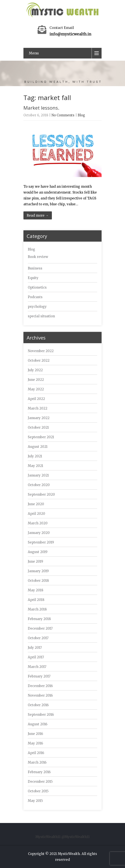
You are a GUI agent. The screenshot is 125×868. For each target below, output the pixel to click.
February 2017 (39, 676)
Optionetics (37, 287)
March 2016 (37, 762)
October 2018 (38, 581)
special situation (41, 316)
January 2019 (38, 571)
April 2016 (36, 753)
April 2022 (36, 399)
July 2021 (35, 456)
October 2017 (38, 638)
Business (35, 268)
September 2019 (41, 542)
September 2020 (41, 494)
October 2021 (38, 427)
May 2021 (35, 466)
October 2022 (39, 360)
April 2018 (36, 600)
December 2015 (40, 782)
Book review (38, 257)
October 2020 (39, 485)
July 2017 (35, 648)
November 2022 (41, 351)
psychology (37, 307)
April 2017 (36, 657)
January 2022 (39, 418)
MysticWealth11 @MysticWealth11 (62, 837)
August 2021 (38, 447)
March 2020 (38, 523)
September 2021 (41, 437)
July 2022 (35, 370)
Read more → (38, 215)
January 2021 (38, 475)
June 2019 (35, 561)
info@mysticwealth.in (70, 34)
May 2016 (35, 743)
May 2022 (36, 389)
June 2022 (36, 380)
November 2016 (40, 695)
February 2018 (39, 619)
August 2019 (38, 552)
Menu (34, 53)
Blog (81, 115)
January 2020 (39, 533)
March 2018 (37, 609)
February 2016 (39, 772)
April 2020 (36, 514)
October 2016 (38, 705)
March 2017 (37, 667)
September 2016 (41, 715)
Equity (33, 278)
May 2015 (35, 801)
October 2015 (38, 791)
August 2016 (38, 724)
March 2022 (38, 408)
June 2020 (36, 504)
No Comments (63, 115)
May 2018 (35, 590)
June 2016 (35, 734)
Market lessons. (41, 108)
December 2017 (40, 628)
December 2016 (40, 686)
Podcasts (35, 297)
